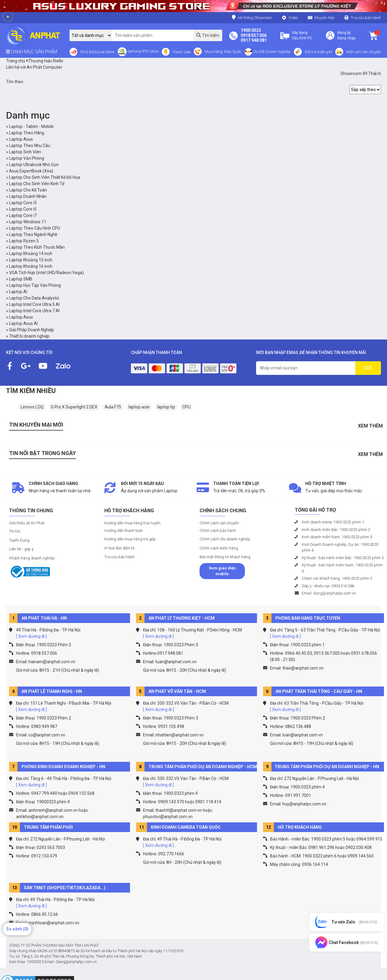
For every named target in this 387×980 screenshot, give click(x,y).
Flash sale (182, 52)
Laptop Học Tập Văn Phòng (35, 285)
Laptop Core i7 (23, 215)
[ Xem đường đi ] (31, 636)
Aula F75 (113, 407)
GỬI (368, 368)
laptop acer (139, 407)
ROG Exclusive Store (97, 52)
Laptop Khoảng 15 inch (31, 260)
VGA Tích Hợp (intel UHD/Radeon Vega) (46, 273)
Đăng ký (344, 33)
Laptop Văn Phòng (27, 158)
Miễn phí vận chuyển (364, 52)
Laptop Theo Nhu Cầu (30, 146)
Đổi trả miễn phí (318, 52)
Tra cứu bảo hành (366, 18)
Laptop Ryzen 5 (24, 241)
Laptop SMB (21, 279)
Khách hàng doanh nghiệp (32, 558)
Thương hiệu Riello (45, 61)
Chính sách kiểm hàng (219, 548)
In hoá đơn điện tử (119, 548)
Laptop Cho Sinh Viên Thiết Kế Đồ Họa (45, 177)
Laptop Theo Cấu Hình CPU (35, 228)
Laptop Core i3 (23, 203)
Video (293, 18)
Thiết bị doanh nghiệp (29, 336)
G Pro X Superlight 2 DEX (74, 407)
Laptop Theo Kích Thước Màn (37, 247)
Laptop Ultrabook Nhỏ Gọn (34, 165)
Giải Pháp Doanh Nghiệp (32, 330)
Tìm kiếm (208, 35)
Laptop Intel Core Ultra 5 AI (34, 304)
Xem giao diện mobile (222, 571)
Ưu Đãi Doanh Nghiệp (268, 52)
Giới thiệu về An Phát (27, 523)
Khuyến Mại (324, 18)
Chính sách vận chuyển (219, 523)
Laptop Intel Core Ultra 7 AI (34, 311)
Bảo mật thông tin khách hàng (225, 557)
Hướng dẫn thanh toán (124, 531)
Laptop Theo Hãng (27, 133)
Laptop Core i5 (23, 209)
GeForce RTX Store (138, 52)
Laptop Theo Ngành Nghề (33, 234)
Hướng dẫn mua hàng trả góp (130, 539)
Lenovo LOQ (32, 407)
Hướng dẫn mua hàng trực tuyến (132, 523)
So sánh (17, 929)
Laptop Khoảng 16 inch (31, 266)
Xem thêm (370, 426)
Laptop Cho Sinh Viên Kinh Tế (37, 184)
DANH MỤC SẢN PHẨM (32, 52)
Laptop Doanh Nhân (28, 196)
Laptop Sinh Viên (25, 152)
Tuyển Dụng (19, 540)
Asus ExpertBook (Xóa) (31, 171)
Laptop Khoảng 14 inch (31, 254)
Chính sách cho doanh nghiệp (225, 539)
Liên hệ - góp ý (21, 549)
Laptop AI (18, 292)
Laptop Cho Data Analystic (34, 298)
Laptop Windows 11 (28, 222)
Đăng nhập (346, 38)
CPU (186, 407)
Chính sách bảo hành (218, 531)
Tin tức (15, 531)
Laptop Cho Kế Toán (28, 190)
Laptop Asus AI (23, 323)
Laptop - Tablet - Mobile (31, 126)
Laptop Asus (21, 139)
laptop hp (166, 407)
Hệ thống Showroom (252, 17)
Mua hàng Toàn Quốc (223, 52)
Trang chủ (16, 61)
